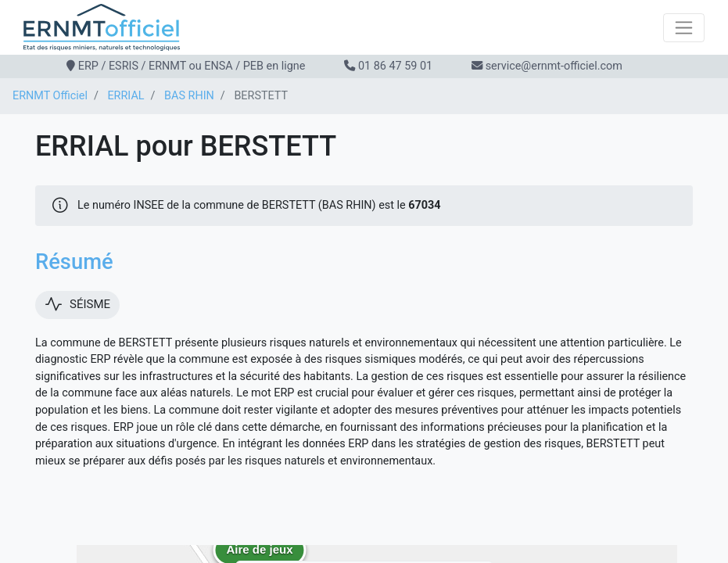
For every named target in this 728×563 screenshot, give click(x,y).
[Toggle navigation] (684, 28)
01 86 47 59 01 (395, 66)
